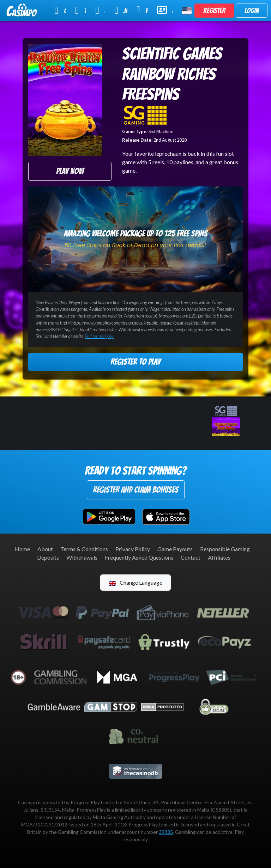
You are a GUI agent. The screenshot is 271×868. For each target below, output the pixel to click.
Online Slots (60, 10)
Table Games (81, 10)
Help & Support (165, 10)
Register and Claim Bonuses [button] (136, 490)
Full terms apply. (99, 336)
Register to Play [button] (135, 362)
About (45, 549)
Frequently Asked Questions (139, 557)
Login (252, 11)
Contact (191, 557)
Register (214, 11)
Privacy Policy (133, 549)
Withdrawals (82, 557)
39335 (166, 832)
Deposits (48, 557)
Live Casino (100, 10)
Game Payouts (175, 549)
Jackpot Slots (121, 10)
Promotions (142, 10)
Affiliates (219, 557)
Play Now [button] (70, 171)
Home (22, 549)
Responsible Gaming (225, 549)
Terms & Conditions (84, 549)
